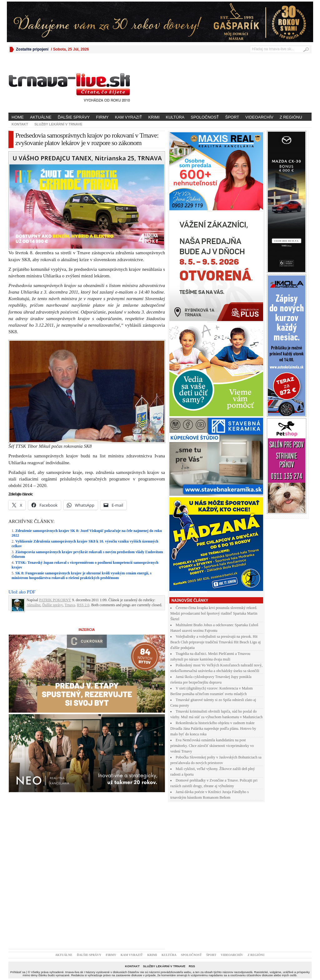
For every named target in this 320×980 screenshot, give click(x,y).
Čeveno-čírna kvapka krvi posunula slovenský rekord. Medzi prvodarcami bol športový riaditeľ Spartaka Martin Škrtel (214, 613)
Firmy (102, 117)
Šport (232, 117)
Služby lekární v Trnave (58, 124)
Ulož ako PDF (22, 592)
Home (18, 117)
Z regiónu (291, 117)
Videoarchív (259, 117)
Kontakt (20, 124)
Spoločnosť (205, 117)
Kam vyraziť (129, 117)
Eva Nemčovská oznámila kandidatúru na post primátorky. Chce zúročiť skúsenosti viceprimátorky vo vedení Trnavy (212, 746)
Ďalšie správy (74, 117)
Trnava (70, 605)
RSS (192, 966)
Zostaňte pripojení (32, 49)
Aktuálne (41, 117)
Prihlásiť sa (18, 972)
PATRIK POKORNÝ (55, 600)
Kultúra (175, 117)
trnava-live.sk (74, 972)
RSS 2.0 (83, 605)
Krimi (154, 117)
